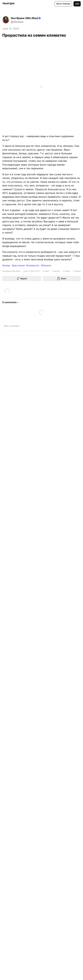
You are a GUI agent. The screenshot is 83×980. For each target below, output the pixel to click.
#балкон (46, 265)
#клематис (33, 265)
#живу (6, 265)
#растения (18, 265)
